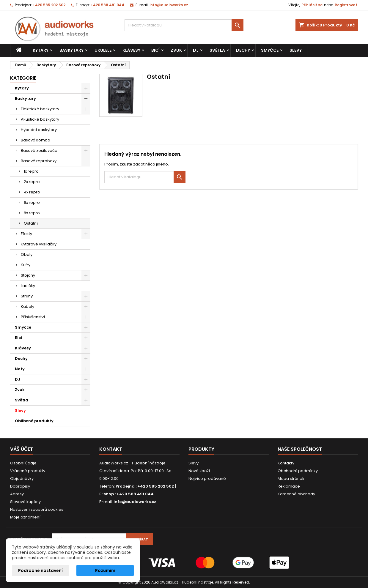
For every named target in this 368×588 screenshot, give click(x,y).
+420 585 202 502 (49, 5)
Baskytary (71, 50)
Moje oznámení (25, 517)
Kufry (26, 265)
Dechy (243, 50)
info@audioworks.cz (169, 5)
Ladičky (28, 286)
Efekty (26, 234)
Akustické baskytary (40, 119)
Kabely (27, 306)
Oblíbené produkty (34, 421)
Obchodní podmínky (298, 471)
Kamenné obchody (296, 494)
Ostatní (31, 223)
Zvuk (176, 50)
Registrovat (346, 5)
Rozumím (105, 570)
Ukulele (103, 50)
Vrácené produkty (28, 471)
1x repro (31, 171)
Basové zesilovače (39, 150)
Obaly (27, 254)
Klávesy (131, 50)
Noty (20, 369)
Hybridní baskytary (39, 130)
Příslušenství (33, 317)
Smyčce (270, 50)
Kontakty (286, 463)
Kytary (41, 50)
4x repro (32, 192)
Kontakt (111, 449)
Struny (27, 296)
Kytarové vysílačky (39, 244)
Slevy (296, 50)
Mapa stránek (291, 479)
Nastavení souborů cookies (37, 509)
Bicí (155, 50)
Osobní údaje (23, 463)
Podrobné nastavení (40, 570)
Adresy (17, 494)
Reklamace (289, 486)
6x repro (32, 202)
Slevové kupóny (25, 502)
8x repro (32, 213)
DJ (196, 50)
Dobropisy (20, 486)
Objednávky (22, 479)
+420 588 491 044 (107, 5)
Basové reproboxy (39, 161)
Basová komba (36, 140)
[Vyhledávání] (184, 25)
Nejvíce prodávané (207, 479)
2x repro (32, 182)
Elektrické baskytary (40, 109)
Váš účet (22, 449)
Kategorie (23, 78)
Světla (217, 50)
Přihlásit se (312, 5)
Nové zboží (199, 471)
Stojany (28, 275)
